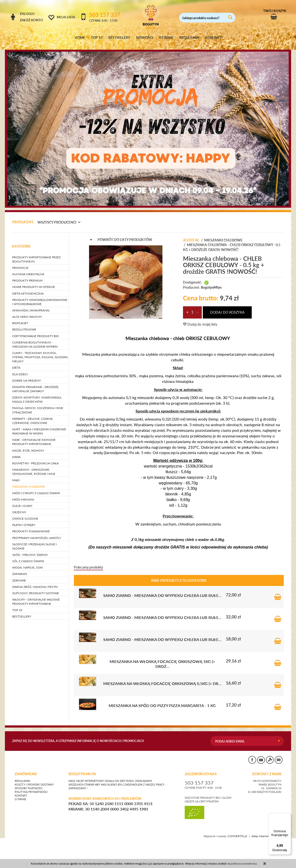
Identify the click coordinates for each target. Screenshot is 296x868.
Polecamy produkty (88, 563)
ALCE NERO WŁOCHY (27, 312)
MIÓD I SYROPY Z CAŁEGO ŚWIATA (36, 488)
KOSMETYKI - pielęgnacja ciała (35, 459)
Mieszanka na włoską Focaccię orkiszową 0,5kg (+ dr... (162, 679)
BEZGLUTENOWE (24, 325)
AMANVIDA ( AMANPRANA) (31, 306)
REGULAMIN (189, 38)
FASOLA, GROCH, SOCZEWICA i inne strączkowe (38, 406)
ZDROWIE (19, 576)
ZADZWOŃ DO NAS (201, 769)
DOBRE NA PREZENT (27, 376)
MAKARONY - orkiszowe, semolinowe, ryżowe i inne (34, 467)
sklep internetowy (268, 832)
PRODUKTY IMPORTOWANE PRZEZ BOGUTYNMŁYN (36, 255)
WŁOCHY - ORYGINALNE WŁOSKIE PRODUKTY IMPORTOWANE (36, 597)
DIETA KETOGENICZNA (28, 289)
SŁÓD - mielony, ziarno (30, 550)
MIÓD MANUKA (23, 495)
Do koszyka (278, 590)
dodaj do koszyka (227, 308)
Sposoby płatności (28, 784)
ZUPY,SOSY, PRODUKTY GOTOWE (36, 588)
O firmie (20, 795)
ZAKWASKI (20, 569)
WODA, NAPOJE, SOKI (28, 563)
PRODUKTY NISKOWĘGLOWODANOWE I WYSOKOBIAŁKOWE (40, 297)
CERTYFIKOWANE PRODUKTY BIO (36, 331)
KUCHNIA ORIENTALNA (28, 269)
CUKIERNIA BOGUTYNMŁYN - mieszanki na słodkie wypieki (35, 340)
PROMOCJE (20, 263)
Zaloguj (27, 14)
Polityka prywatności (31, 787)
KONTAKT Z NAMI (267, 769)
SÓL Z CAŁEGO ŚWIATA (28, 556)
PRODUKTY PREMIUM (27, 276)
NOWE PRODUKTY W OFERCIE (34, 282)
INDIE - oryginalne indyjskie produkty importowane (34, 437)
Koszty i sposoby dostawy (34, 780)
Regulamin (22, 776)
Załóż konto (31, 20)
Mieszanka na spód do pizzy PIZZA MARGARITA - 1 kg (162, 701)
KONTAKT (213, 38)
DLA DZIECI (20, 370)
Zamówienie (26, 769)
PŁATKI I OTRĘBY (24, 520)
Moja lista (66, 17)
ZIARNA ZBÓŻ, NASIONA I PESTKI (35, 582)
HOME (80, 38)
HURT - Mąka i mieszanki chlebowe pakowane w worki (39, 427)
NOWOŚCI (144, 38)
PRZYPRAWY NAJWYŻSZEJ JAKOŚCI (36, 533)
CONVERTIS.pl (237, 832)
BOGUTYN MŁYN (82, 769)
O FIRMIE (166, 38)
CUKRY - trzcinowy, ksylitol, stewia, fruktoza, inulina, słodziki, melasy (40, 352)
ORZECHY (19, 508)
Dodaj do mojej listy (200, 320)
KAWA (16, 452)
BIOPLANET (20, 319)
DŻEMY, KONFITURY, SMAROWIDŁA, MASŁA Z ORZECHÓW (37, 395)
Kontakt (21, 791)
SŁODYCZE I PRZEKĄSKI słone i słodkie (34, 542)
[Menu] (288, 816)
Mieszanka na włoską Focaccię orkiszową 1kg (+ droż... (162, 659)
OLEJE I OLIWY (22, 501)
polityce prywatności (244, 863)
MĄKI (16, 476)
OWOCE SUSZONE (25, 514)
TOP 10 (97, 38)
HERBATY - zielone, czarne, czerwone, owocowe (33, 416)
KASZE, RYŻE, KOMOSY (28, 446)
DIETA (16, 363)
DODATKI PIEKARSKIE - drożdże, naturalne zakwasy (36, 384)
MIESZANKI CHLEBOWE (28, 482)
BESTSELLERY (119, 38)
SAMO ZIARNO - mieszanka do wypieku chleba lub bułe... (162, 591)
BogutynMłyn (211, 283)
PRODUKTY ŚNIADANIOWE (31, 527)
